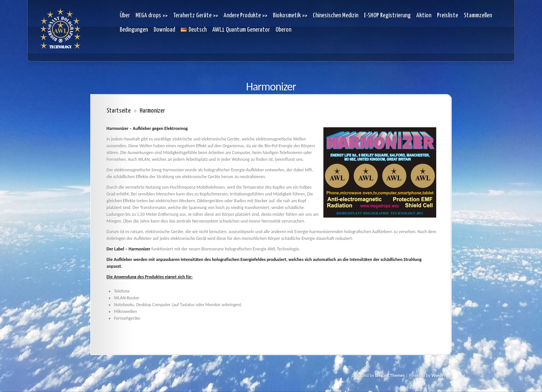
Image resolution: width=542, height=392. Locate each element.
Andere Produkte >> (245, 16)
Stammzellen (478, 16)
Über (125, 16)
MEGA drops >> (151, 16)
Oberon (283, 30)
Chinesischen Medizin (336, 16)
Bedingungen (134, 30)
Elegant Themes (390, 375)
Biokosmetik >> (290, 16)
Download (164, 30)
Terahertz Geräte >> (196, 16)
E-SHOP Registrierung (387, 16)
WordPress (442, 375)
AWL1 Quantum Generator (241, 30)
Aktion (424, 16)
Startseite (119, 111)
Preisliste (448, 16)
